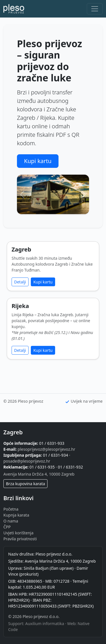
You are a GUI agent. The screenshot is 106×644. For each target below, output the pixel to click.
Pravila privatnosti (20, 539)
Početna (11, 509)
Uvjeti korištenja (18, 533)
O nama (11, 521)
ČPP (7, 527)
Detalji (20, 282)
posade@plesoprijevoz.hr (27, 461)
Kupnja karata (16, 515)
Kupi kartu (38, 161)
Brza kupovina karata (25, 484)
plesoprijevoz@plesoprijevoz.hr (46, 449)
